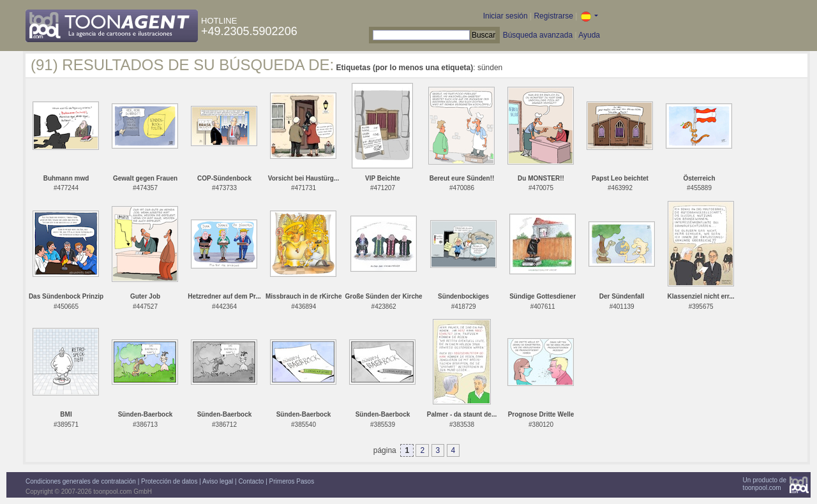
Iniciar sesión (506, 16)
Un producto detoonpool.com (765, 484)
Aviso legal (218, 481)
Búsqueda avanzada (538, 35)
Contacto (251, 481)
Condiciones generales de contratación (81, 481)
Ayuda (589, 35)
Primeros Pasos (292, 481)
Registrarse (553, 16)
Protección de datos (169, 481)
